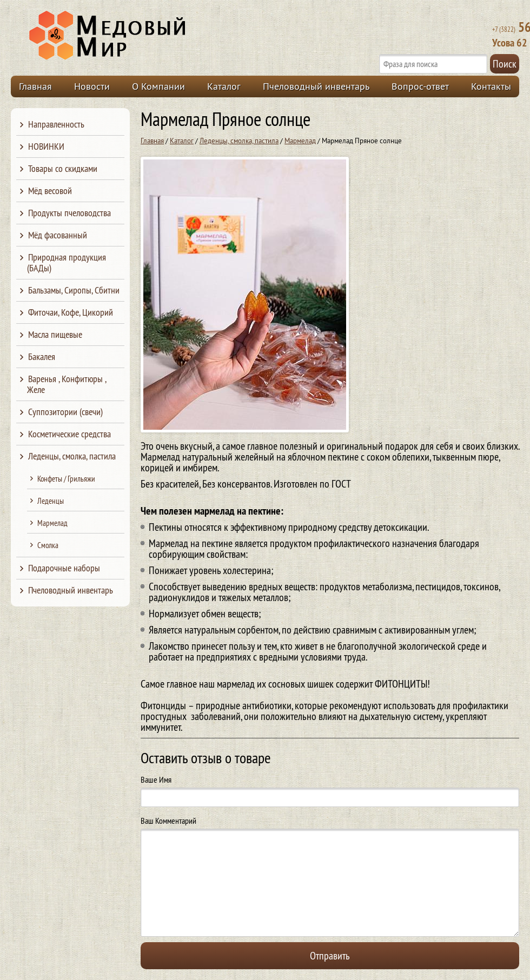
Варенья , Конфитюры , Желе (67, 384)
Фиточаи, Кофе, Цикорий (71, 312)
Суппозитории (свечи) (65, 412)
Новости (92, 86)
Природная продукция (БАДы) (67, 262)
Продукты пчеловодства (69, 213)
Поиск (505, 64)
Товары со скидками (63, 168)
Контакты (491, 86)
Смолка (48, 545)
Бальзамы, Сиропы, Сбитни (74, 290)
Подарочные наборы (64, 568)
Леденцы (51, 501)
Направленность (56, 124)
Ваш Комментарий (168, 821)
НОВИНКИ (46, 146)
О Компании (158, 86)
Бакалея (42, 356)
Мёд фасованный (58, 235)
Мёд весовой (50, 191)
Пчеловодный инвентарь (316, 86)
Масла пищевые (55, 334)
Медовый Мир (158, 36)
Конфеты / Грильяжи (66, 479)
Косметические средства (69, 434)
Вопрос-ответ (420, 86)
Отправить (330, 955)
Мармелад (300, 141)
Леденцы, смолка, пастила (239, 141)
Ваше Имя (156, 779)
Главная (35, 86)
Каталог (224, 86)
